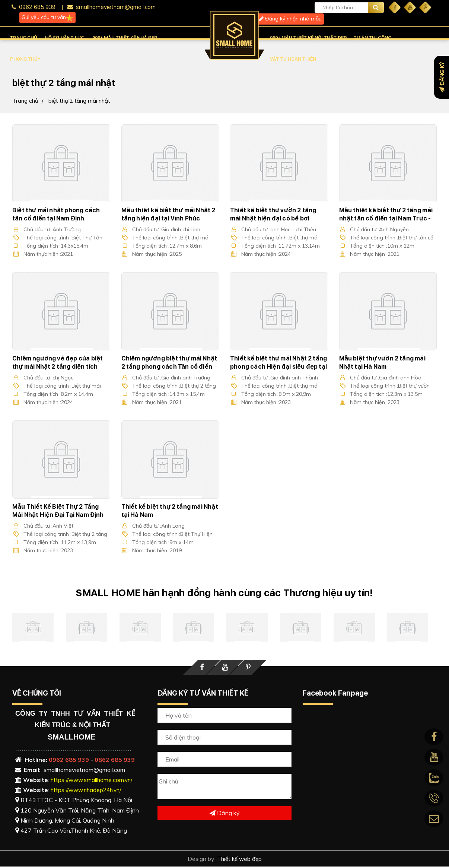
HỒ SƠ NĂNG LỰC (65, 38)
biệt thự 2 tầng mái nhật (82, 101)
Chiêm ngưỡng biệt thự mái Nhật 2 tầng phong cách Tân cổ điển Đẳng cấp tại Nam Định (169, 367)
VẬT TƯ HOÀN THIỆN (293, 59)
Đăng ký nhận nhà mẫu (290, 19)
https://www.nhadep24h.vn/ (88, 791)
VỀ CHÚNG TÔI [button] (37, 694)
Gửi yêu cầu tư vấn (47, 18)
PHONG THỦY (25, 59)
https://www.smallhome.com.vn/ (93, 781)
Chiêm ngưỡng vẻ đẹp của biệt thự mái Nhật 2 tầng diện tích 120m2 (58, 367)
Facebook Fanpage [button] (335, 694)
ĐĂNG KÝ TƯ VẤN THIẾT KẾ (203, 694)
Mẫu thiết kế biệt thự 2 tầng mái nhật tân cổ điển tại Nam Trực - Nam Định (386, 218)
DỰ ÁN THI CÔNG (372, 38)
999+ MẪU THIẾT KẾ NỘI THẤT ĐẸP (308, 38)
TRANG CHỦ (24, 38)
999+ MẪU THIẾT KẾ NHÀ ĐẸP (125, 38)
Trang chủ (26, 101)
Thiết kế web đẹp (239, 860)
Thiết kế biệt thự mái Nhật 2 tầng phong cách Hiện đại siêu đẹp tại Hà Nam (279, 367)
